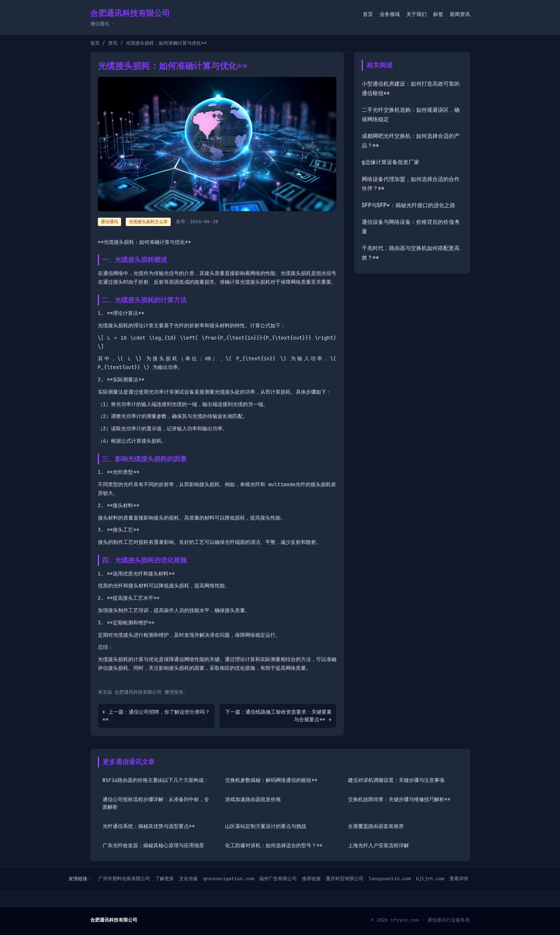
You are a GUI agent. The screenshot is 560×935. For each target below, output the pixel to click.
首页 (368, 14)
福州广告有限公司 (278, 879)
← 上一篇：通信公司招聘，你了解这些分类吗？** (156, 716)
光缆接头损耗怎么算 (148, 222)
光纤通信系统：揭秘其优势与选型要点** (149, 826)
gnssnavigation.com (228, 879)
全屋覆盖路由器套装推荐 (376, 826)
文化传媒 (188, 879)
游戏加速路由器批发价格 (253, 799)
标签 (438, 14)
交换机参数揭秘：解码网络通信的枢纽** (271, 780)
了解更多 (165, 879)
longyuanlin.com (390, 879)
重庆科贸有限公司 (345, 879)
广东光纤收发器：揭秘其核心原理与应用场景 (153, 845)
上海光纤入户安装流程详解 (378, 845)
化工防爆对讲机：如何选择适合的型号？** (274, 845)
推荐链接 (311, 879)
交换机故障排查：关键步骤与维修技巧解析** (399, 799)
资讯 (113, 43)
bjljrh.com (430, 879)
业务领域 (390, 14)
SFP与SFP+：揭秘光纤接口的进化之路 (408, 205)
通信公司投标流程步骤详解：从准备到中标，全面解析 (156, 803)
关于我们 (416, 14)
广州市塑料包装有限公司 (124, 879)
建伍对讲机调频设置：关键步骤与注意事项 (396, 780)
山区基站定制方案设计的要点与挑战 (266, 826)
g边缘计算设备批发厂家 (391, 162)
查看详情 (459, 879)
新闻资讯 (460, 14)
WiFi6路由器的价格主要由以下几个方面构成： (156, 780)
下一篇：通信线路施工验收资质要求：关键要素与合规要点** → (278, 716)
